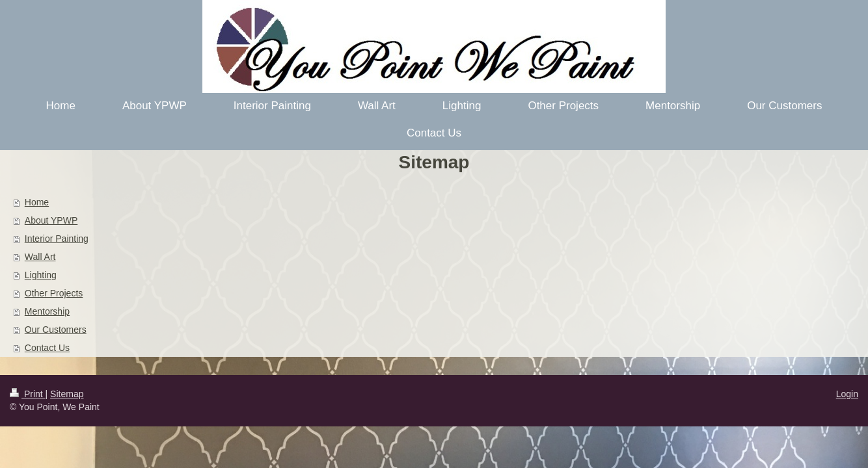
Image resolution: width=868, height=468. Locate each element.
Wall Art (40, 257)
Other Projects (54, 293)
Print (28, 394)
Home (37, 202)
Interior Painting (57, 239)
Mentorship (47, 311)
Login (847, 394)
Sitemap (67, 394)
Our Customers (56, 330)
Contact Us (47, 348)
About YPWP (51, 220)
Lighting (41, 275)
